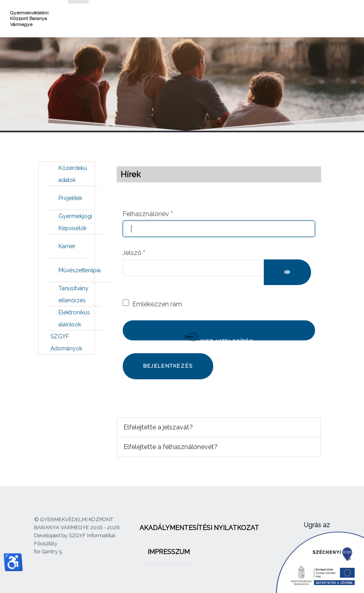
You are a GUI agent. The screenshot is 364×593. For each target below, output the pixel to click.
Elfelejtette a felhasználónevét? (171, 447)
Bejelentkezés (168, 366)
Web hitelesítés (219, 335)
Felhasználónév (148, 214)
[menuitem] (73, 174)
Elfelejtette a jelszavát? (158, 427)
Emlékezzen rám (157, 304)
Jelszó (134, 253)
